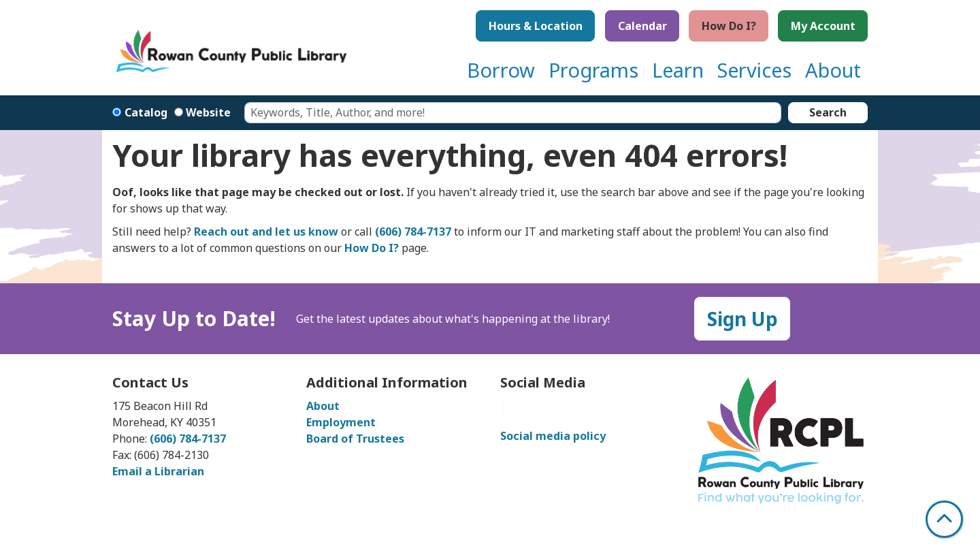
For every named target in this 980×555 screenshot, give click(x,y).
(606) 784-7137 (413, 232)
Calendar (642, 26)
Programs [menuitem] (593, 70)
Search (828, 112)
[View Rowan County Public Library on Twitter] (556, 413)
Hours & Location (536, 26)
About (323, 406)
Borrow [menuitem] (501, 70)
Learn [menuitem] (678, 70)
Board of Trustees (355, 439)
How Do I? (729, 26)
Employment (341, 422)
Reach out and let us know (266, 232)
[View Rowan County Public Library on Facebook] (511, 413)
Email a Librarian (158, 471)
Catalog (146, 112)
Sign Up (742, 319)
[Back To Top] (944, 519)
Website (208, 112)
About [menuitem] (833, 70)
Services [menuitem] (754, 70)
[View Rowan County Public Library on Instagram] (533, 413)
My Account (823, 26)
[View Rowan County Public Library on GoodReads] (578, 413)
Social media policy (553, 436)
